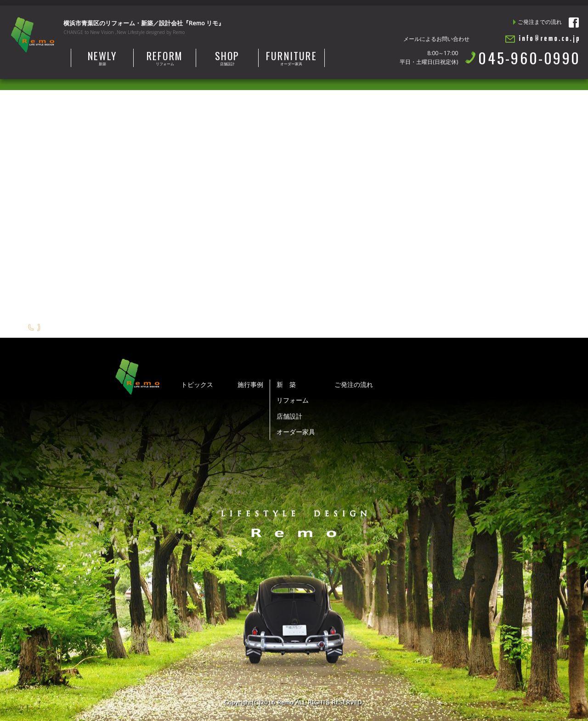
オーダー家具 (291, 57)
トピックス (197, 384)
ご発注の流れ (354, 384)
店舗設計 (227, 57)
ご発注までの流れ (540, 22)
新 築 (286, 384)
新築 (102, 57)
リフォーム (165, 57)
